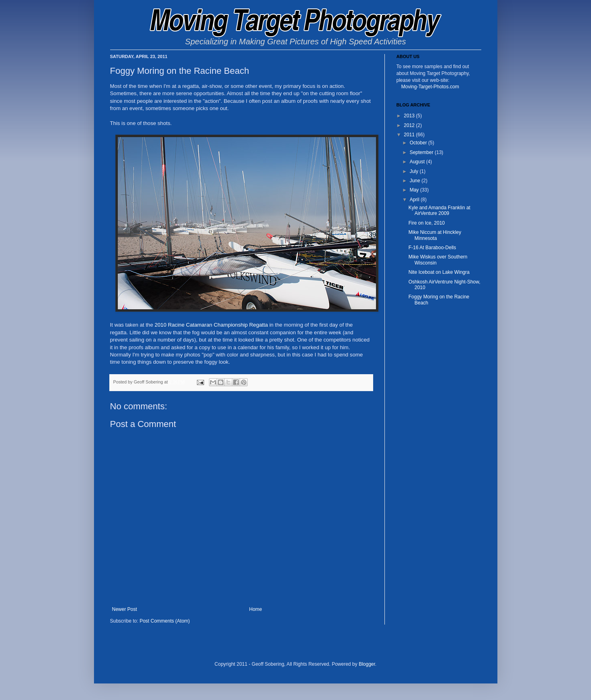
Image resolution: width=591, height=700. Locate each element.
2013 (410, 116)
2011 (410, 135)
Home (256, 609)
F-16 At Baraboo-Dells (432, 248)
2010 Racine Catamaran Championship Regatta (211, 325)
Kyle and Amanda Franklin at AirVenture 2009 (439, 210)
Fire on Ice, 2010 (426, 223)
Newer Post (125, 609)
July (415, 171)
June (415, 181)
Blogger (367, 664)
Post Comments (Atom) (165, 621)
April (415, 200)
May (415, 190)
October (419, 143)
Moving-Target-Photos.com (430, 87)
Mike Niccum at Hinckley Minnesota (435, 235)
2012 (410, 125)
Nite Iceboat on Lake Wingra (439, 272)
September (422, 152)
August (418, 162)
